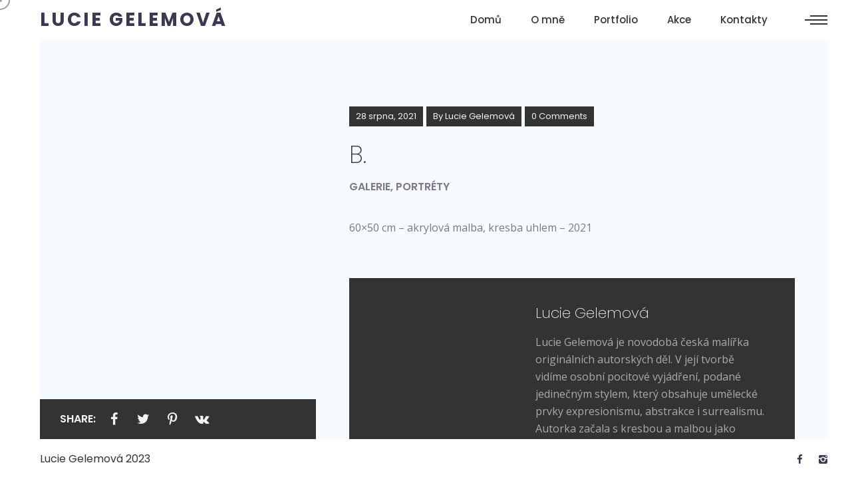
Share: (78, 419)
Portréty (423, 187)
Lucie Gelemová (480, 116)
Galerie (370, 187)
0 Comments (559, 116)
